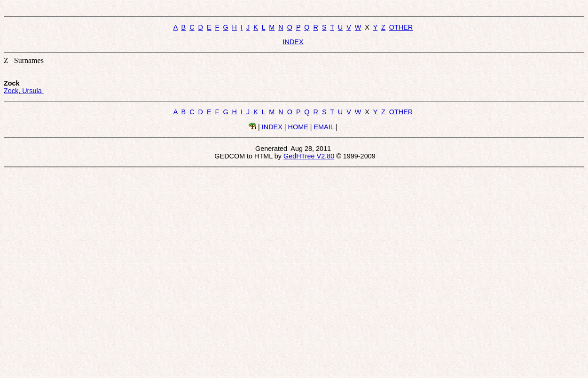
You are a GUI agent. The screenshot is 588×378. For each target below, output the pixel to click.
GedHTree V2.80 (309, 156)
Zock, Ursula (24, 91)
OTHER (401, 27)
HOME (298, 127)
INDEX (293, 42)
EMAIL (324, 127)
